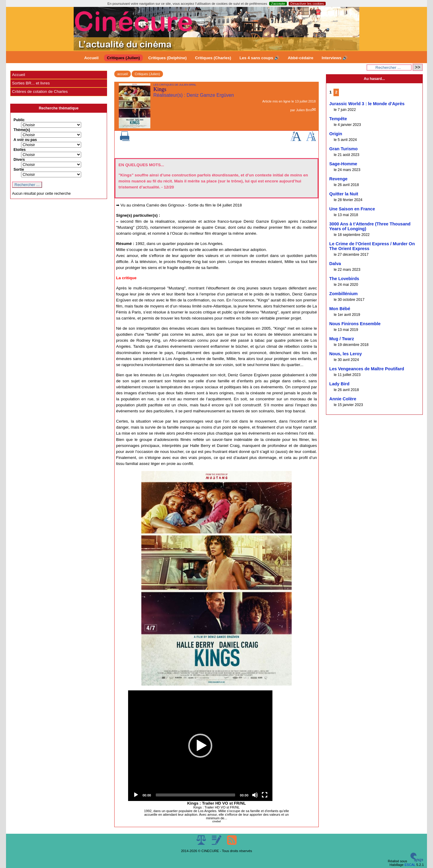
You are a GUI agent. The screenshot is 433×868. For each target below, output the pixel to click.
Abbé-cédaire (301, 58)
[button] (200, 746)
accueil (123, 74)
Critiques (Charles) (213, 58)
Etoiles (20, 150)
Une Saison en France (352, 209)
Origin (336, 134)
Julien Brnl (304, 110)
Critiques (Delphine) (167, 58)
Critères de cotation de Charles (40, 92)
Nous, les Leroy (345, 354)
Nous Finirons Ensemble (355, 324)
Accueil (91, 58)
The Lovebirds (344, 279)
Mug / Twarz (342, 339)
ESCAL (410, 865)
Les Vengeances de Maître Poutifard (367, 369)
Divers (19, 160)
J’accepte (278, 4)
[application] (200, 746)
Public (19, 120)
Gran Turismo (343, 149)
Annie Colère (343, 399)
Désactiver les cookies (307, 4)
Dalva (335, 264)
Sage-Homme (343, 164)
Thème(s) (22, 130)
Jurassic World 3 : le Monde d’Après (367, 104)
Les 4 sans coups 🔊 (259, 58)
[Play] (136, 795)
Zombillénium (344, 294)
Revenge (338, 179)
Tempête (338, 119)
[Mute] (255, 795)
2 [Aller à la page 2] (336, 92)
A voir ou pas (25, 140)
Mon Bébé (340, 309)
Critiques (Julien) (124, 58)
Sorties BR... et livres (31, 83)
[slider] (195, 795)
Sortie (19, 170)
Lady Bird (339, 384)
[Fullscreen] (265, 795)
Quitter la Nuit (344, 194)
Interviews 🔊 (335, 58)
